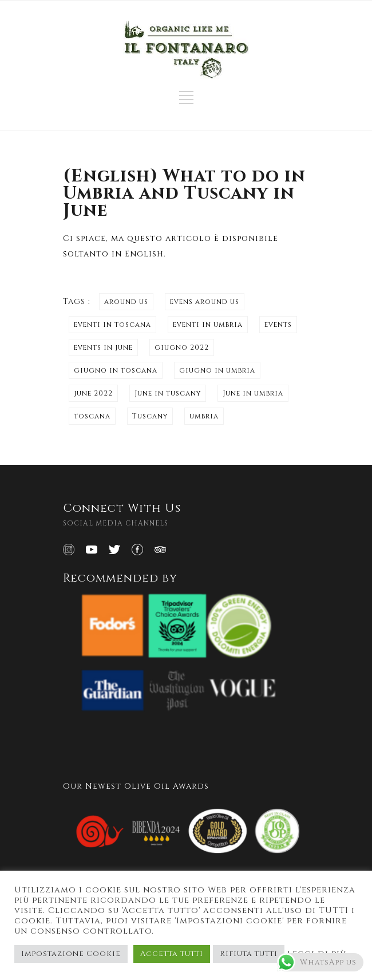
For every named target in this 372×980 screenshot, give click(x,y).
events (278, 325)
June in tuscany (168, 393)
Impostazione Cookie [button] (71, 954)
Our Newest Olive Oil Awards (136, 786)
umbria (204, 416)
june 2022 (93, 393)
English (144, 254)
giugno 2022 (182, 347)
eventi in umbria (208, 325)
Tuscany (150, 416)
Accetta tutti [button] (172, 954)
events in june (103, 347)
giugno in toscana (116, 370)
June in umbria (253, 393)
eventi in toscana (112, 325)
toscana (92, 416)
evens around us (205, 302)
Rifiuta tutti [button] (249, 954)
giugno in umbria (217, 370)
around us (126, 302)
